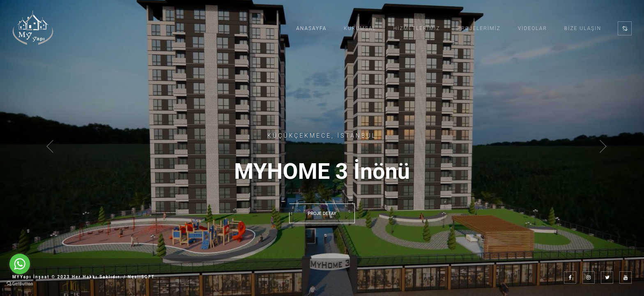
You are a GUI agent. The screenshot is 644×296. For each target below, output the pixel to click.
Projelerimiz (479, 28)
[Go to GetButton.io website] (20, 284)
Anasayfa (311, 28)
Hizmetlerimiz (417, 28)
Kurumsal (360, 28)
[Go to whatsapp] (20, 264)
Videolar (532, 28)
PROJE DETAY (322, 214)
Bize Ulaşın (583, 28)
